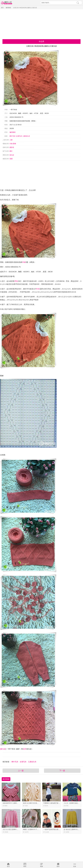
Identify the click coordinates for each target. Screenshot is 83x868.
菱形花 (12, 147)
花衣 (25, 749)
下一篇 (62, 771)
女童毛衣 (19, 136)
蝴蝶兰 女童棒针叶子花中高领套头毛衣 (36, 829)
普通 (11, 159)
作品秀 (41, 41)
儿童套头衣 (26, 136)
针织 (38, 289)
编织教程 (8, 8)
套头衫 (12, 155)
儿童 (11, 140)
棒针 (11, 151)
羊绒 (24, 262)
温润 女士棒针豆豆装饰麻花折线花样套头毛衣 (38, 803)
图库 (58, 866)
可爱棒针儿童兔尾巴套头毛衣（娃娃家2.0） (58, 803)
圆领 (15, 144)
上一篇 (21, 771)
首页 (8, 866)
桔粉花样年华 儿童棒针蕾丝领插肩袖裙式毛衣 (18, 803)
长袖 (11, 144)
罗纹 (16, 281)
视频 (41, 866)
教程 (25, 866)
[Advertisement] (41, 24)
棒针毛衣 (13, 136)
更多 (75, 866)
